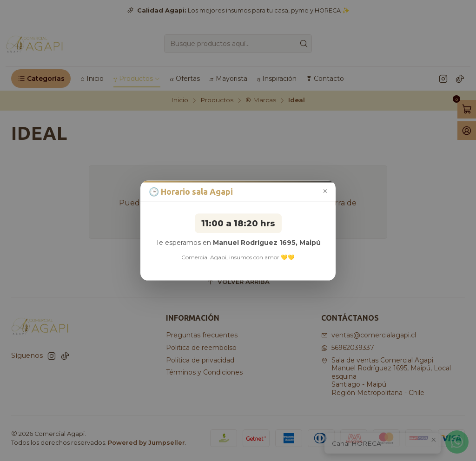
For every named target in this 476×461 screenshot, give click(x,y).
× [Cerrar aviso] (325, 191)
